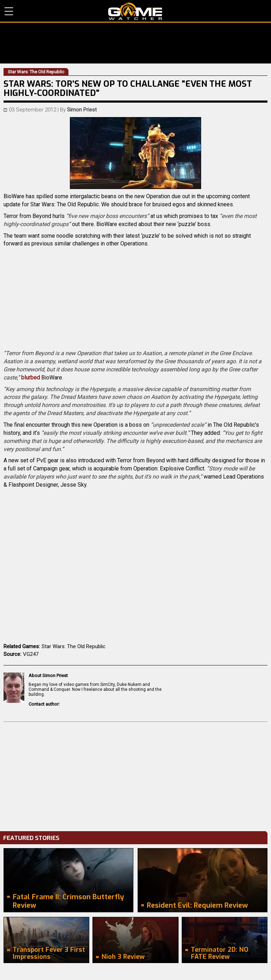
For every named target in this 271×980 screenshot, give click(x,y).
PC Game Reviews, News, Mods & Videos (135, 11)
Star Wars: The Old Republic (74, 646)
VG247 (31, 654)
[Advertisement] (135, 775)
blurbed (31, 378)
